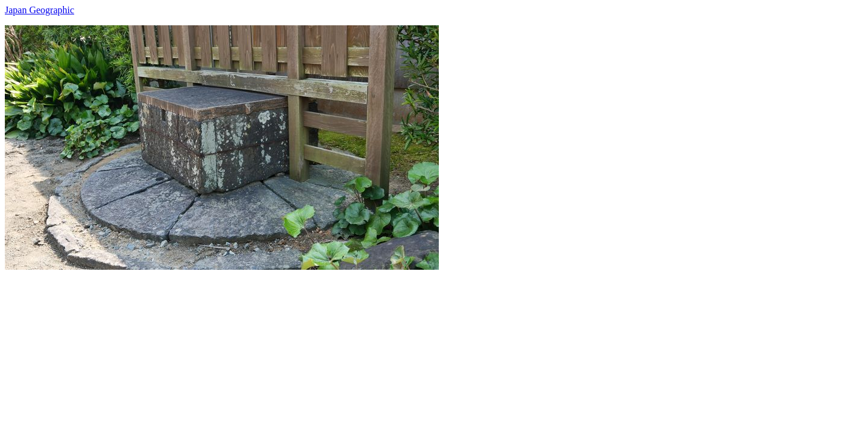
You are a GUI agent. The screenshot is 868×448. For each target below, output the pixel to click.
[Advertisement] (366, 354)
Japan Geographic (39, 10)
